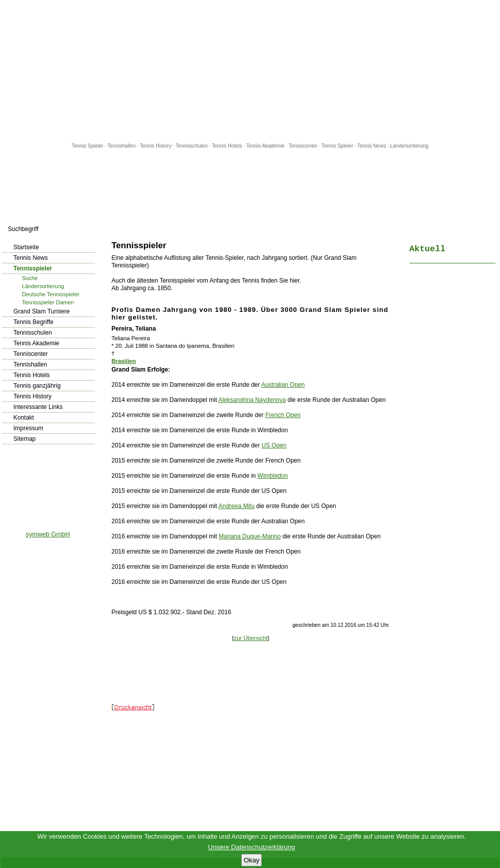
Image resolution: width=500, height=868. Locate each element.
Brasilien (124, 361)
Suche (30, 278)
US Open (274, 445)
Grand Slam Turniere (42, 311)
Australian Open (283, 385)
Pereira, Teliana (134, 329)
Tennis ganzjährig (37, 386)
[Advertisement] (250, 71)
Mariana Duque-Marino (250, 536)
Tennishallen (122, 146)
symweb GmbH (48, 534)
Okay (252, 860)
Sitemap (25, 439)
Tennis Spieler (88, 146)
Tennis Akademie (266, 146)
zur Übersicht (251, 638)
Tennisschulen (191, 146)
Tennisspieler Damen (48, 302)
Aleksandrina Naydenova (252, 400)
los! (96, 229)
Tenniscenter (303, 146)
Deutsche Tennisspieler (51, 294)
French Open (283, 415)
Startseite (27, 247)
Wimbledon (272, 476)
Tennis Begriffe (34, 322)
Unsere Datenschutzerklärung (252, 847)
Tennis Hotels (228, 146)
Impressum (29, 428)
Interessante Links (38, 407)
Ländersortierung (410, 146)
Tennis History (155, 146)
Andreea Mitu (236, 506)
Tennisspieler (33, 268)
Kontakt (24, 418)
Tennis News (372, 146)
